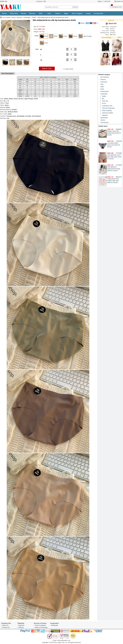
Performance (105, 91)
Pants (102, 89)
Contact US (6, 627)
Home (4, 13)
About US (5, 625)
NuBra (104, 96)
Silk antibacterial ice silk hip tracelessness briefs (53, 17)
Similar (23, 13)
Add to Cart (47, 69)
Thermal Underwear (108, 108)
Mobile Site (4, 1)
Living (88, 13)
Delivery (21, 627)
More (120, 37)
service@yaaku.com (64, 640)
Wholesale (55, 625)
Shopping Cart (116, 7)
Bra (103, 99)
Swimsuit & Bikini (108, 113)
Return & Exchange (41, 627)
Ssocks (103, 120)
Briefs (34, 17)
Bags (66, 13)
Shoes (58, 13)
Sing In (100, 1)
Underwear (27, 17)
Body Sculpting (107, 110)
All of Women (105, 77)
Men (41, 13)
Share (81, 23)
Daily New (14, 13)
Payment (21, 625)
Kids (49, 13)
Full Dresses (105, 122)
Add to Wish (69, 69)
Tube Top (105, 101)
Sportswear (104, 118)
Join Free (107, 1)
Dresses (103, 80)
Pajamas (105, 115)
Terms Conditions (40, 625)
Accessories (98, 13)
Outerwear (104, 82)
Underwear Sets (107, 106)
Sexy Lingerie (77, 13)
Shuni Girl (111, 24)
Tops (102, 84)
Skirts (102, 87)
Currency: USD (41, 1)
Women (32, 13)
